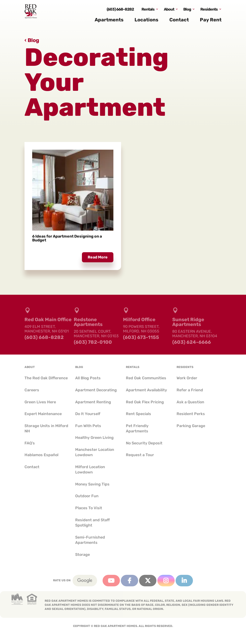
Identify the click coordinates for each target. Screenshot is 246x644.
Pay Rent (211, 21)
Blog (187, 10)
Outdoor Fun (87, 496)
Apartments (109, 21)
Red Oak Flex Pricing (145, 402)
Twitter (148, 581)
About (169, 10)
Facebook (129, 581)
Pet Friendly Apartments (137, 428)
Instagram (166, 581)
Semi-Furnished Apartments (90, 540)
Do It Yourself (88, 414)
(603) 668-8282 (120, 10)
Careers (32, 390)
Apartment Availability (146, 390)
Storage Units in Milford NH (46, 428)
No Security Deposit (144, 443)
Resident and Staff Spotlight (92, 523)
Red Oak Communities (146, 378)
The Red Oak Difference (46, 378)
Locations (146, 21)
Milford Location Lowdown (90, 469)
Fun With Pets (88, 426)
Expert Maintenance (43, 414)
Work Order (187, 378)
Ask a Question (190, 402)
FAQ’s (30, 443)
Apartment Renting (93, 402)
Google (85, 581)
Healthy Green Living (94, 438)
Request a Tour (140, 455)
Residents (209, 10)
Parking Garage (191, 426)
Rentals (148, 10)
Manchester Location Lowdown (95, 452)
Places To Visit (89, 508)
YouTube (111, 581)
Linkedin (184, 581)
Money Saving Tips (92, 484)
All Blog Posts (88, 378)
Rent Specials (138, 414)
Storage (83, 555)
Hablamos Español (41, 455)
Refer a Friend (190, 390)
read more (98, 257)
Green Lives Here (40, 402)
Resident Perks (191, 414)
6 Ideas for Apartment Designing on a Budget (67, 238)
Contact (179, 21)
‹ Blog (32, 40)
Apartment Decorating (96, 390)
